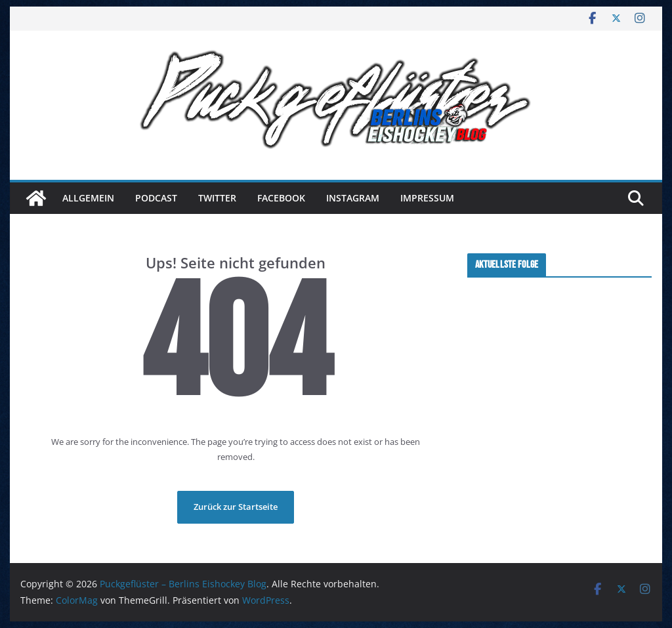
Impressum (427, 198)
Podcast (156, 198)
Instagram (353, 198)
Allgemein (88, 198)
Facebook (281, 198)
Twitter (217, 198)
